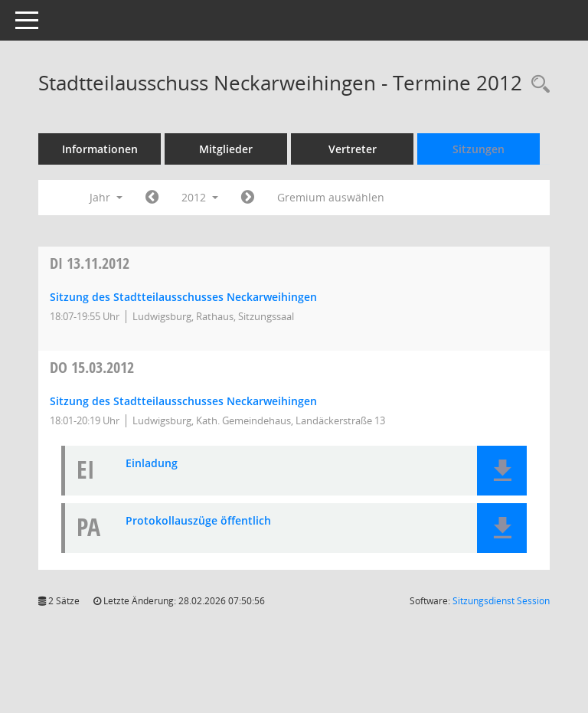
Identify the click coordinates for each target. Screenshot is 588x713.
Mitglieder (226, 149)
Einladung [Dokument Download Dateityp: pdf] (152, 464)
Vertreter (353, 149)
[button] (502, 471)
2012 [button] (200, 197)
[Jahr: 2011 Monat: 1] (152, 198)
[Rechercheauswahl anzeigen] (537, 85)
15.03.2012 (92, 367)
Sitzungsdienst (501, 601)
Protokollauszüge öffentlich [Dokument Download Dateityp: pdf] (198, 521)
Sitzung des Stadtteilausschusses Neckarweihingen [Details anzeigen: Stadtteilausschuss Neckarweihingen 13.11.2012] (183, 297)
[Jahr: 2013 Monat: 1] (248, 198)
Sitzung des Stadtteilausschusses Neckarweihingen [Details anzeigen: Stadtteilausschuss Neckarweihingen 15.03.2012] (183, 401)
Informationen (100, 149)
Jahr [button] (106, 197)
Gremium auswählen (331, 197)
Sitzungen (479, 149)
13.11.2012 (90, 263)
